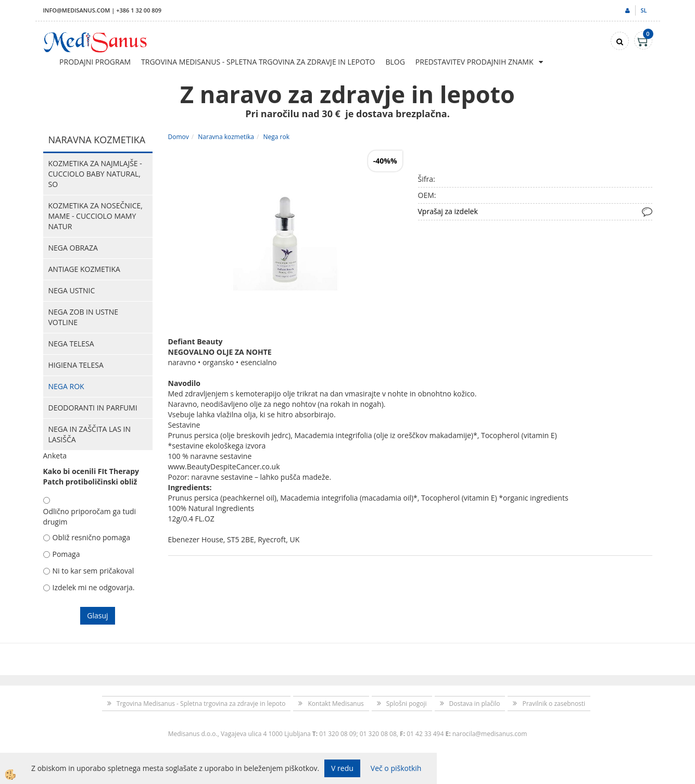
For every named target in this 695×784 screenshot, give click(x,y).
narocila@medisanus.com (490, 734)
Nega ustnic (72, 290)
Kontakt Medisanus (336, 704)
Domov (179, 137)
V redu (342, 768)
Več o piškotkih (396, 768)
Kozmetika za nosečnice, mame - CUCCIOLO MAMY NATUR (96, 216)
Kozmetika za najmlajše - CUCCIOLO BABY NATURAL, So (95, 174)
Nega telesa (71, 344)
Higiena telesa (76, 365)
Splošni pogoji (407, 704)
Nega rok (66, 386)
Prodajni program (95, 62)
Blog (395, 62)
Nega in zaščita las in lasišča (90, 434)
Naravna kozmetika (226, 137)
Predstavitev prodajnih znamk (475, 62)
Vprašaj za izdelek (448, 211)
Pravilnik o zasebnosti (554, 704)
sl (643, 10)
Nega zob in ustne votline (84, 317)
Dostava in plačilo (475, 704)
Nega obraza (73, 248)
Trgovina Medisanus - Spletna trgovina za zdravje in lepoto (258, 62)
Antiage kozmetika (84, 269)
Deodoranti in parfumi (93, 408)
